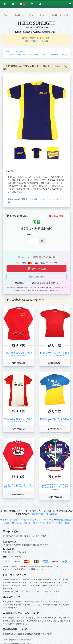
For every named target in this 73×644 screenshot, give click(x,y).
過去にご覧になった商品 (37, 41)
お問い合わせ (63, 523)
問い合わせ (37, 277)
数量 (29, 234)
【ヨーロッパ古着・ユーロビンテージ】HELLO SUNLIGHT (26, 520)
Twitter (32, 514)
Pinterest (41, 514)
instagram (52, 514)
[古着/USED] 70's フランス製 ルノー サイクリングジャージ (55, 420)
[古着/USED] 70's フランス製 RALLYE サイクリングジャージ (18, 486)
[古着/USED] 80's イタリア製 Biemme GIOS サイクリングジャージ (55, 487)
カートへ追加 (37, 268)
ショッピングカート (21, 523)
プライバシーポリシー (44, 523)
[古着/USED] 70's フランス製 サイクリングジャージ (18, 354)
